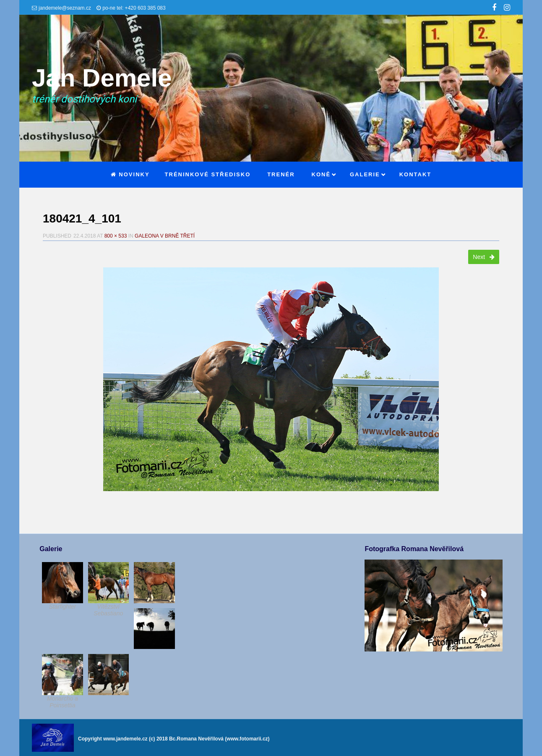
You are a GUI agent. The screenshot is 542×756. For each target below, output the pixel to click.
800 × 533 (116, 236)
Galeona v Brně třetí (165, 236)
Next (484, 257)
